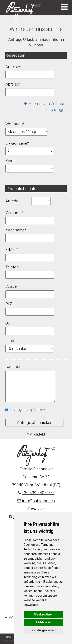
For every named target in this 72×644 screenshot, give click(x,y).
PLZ (9, 304)
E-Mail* (12, 250)
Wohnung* (15, 124)
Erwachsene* (17, 143)
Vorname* (14, 213)
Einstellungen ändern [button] (43, 630)
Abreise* (13, 84)
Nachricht (14, 367)
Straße (11, 286)
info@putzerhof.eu (39, 501)
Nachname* (16, 230)
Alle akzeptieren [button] (43, 615)
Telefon (12, 267)
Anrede (12, 201)
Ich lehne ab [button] (43, 622)
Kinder (11, 161)
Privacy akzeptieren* (27, 410)
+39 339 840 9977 (38, 493)
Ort (8, 323)
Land (10, 341)
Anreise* (13, 67)
